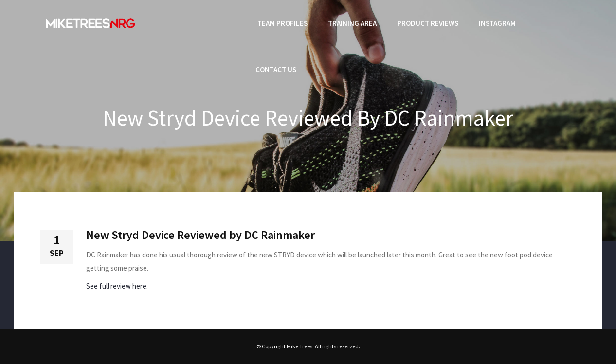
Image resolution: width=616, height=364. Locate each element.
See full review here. (117, 286)
